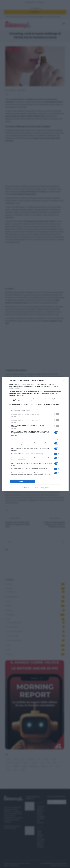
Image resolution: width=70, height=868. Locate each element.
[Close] (65, 380)
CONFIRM (23, 482)
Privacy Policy (45, 488)
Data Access (35, 488)
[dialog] (35, 434)
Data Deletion (25, 488)
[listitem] (35, 410)
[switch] (57, 414)
